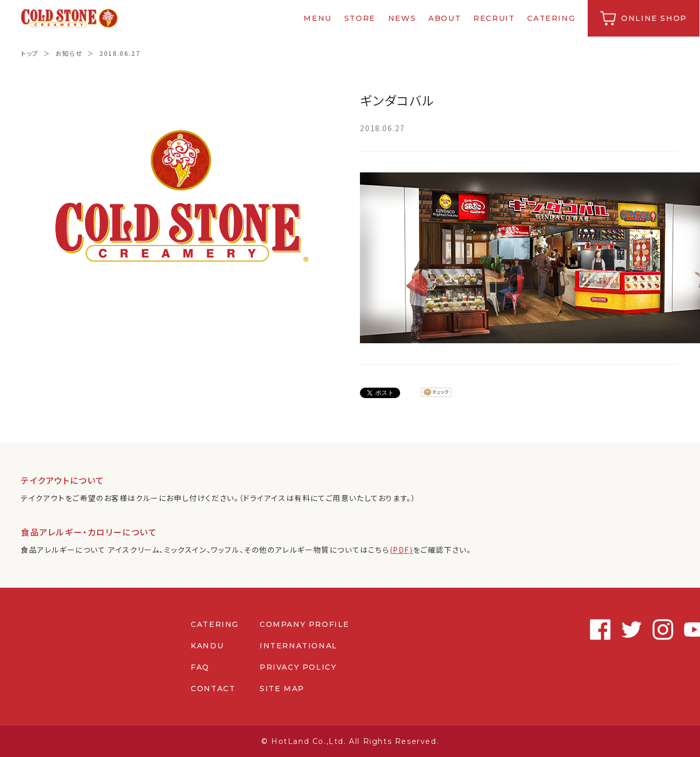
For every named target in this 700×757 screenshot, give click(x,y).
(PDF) (401, 550)
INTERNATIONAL (299, 646)
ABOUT (445, 18)
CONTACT (213, 689)
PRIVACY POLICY (298, 667)
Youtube (669, 630)
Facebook (575, 630)
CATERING (552, 18)
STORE (360, 18)
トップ (30, 53)
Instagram (637, 630)
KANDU (207, 646)
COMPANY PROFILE (305, 624)
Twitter (606, 630)
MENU (318, 18)
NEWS (402, 18)
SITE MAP (282, 689)
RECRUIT (494, 18)
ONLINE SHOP (655, 18)
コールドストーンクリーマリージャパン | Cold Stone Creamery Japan (70, 18)
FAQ (200, 667)
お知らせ (69, 53)
